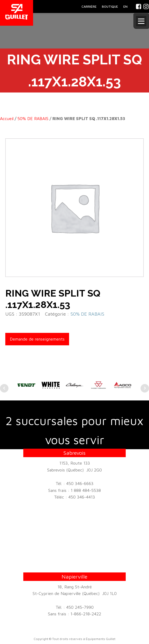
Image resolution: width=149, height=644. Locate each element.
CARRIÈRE (89, 6)
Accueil (7, 118)
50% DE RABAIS (33, 118)
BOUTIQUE (110, 6)
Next (145, 388)
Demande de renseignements (37, 339)
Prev (4, 388)
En (125, 6)
